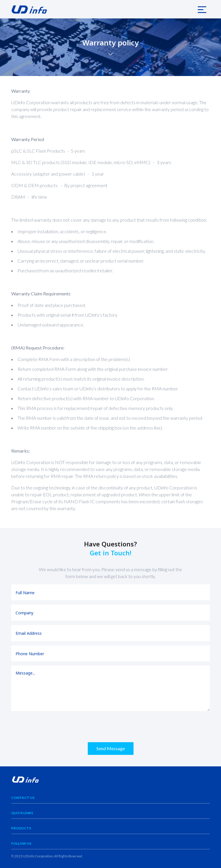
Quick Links (22, 813)
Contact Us (23, 798)
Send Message (111, 748)
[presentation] (55, 727)
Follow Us (21, 843)
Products (21, 828)
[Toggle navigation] (202, 9)
